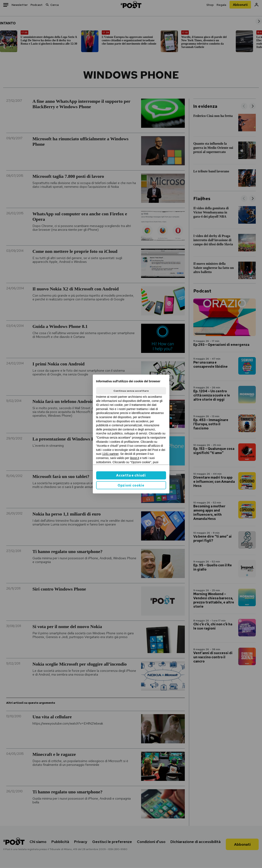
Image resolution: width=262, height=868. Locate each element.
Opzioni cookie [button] (131, 485)
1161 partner (110, 454)
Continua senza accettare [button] (131, 391)
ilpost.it (135, 458)
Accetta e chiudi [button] (131, 475)
